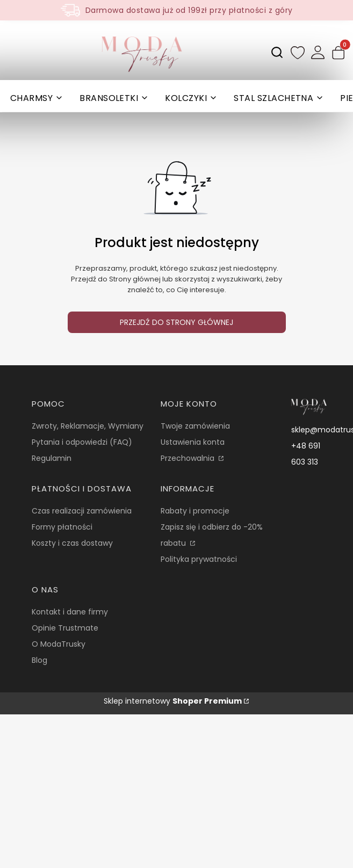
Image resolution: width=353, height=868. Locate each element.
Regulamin (52, 458)
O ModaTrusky (59, 644)
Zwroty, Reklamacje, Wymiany (88, 426)
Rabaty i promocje (195, 511)
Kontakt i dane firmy (70, 612)
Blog (39, 660)
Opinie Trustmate (65, 628)
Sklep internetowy (173, 701)
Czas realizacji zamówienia (82, 511)
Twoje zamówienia (195, 426)
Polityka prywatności (199, 559)
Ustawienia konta (193, 442)
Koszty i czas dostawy (72, 543)
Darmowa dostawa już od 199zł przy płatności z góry (189, 10)
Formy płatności (62, 527)
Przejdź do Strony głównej (176, 322)
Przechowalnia (189, 458)
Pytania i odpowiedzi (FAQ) (82, 442)
